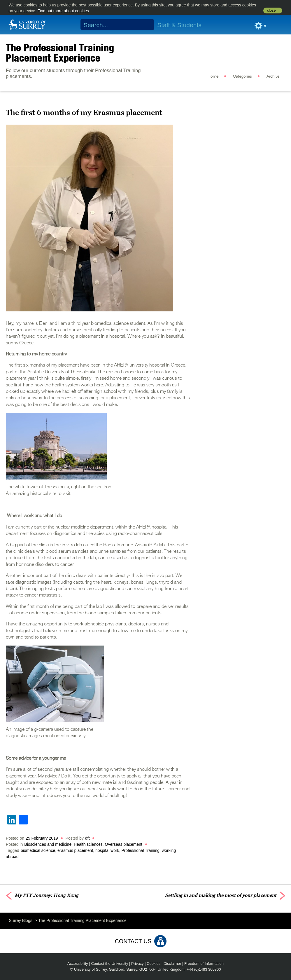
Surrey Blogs (21, 920)
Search (146, 25)
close (271, 11)
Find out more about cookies (63, 11)
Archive (273, 76)
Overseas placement (124, 844)
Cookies (154, 964)
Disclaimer (172, 964)
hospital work (107, 850)
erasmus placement (75, 850)
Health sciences (88, 844)
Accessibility (78, 964)
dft (87, 838)
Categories (242, 76)
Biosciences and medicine (48, 844)
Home (213, 76)
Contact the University (109, 964)
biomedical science (38, 850)
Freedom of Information (204, 964)
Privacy (137, 964)
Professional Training (140, 850)
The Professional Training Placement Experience (60, 53)
